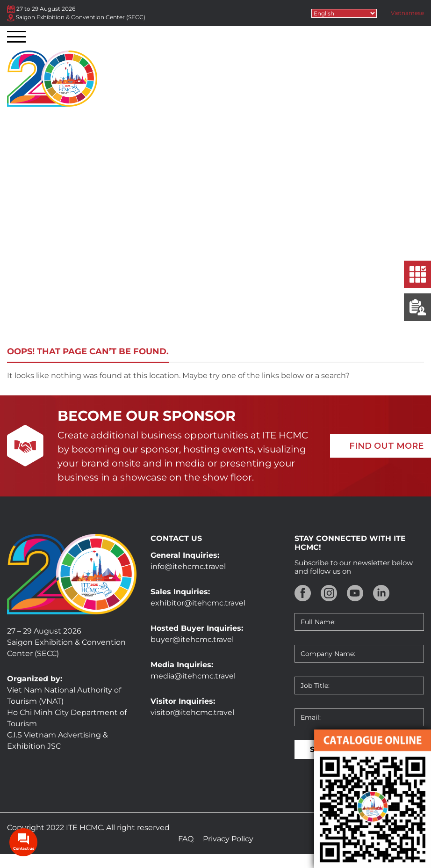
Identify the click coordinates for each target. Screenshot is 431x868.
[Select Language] (344, 13)
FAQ (186, 839)
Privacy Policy (228, 839)
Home (158, 289)
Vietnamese (407, 13)
